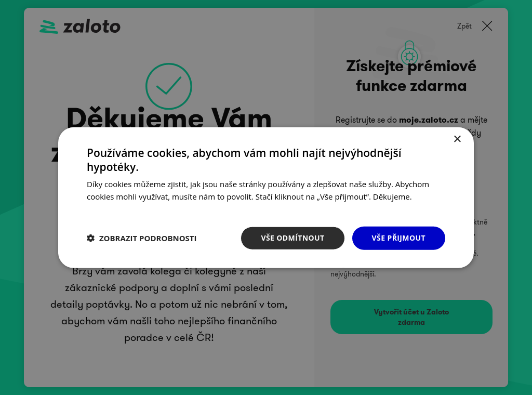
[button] (142, 238)
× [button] (457, 140)
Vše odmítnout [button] (292, 238)
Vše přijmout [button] (399, 238)
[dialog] (266, 197)
